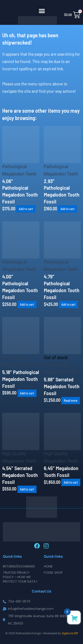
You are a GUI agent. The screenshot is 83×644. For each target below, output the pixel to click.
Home (48, 566)
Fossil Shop (53, 573)
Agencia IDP (70, 633)
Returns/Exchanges (19, 566)
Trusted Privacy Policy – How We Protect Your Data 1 (20, 577)
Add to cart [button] (26, 209)
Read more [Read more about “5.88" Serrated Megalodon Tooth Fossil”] (71, 400)
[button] (42, 11)
